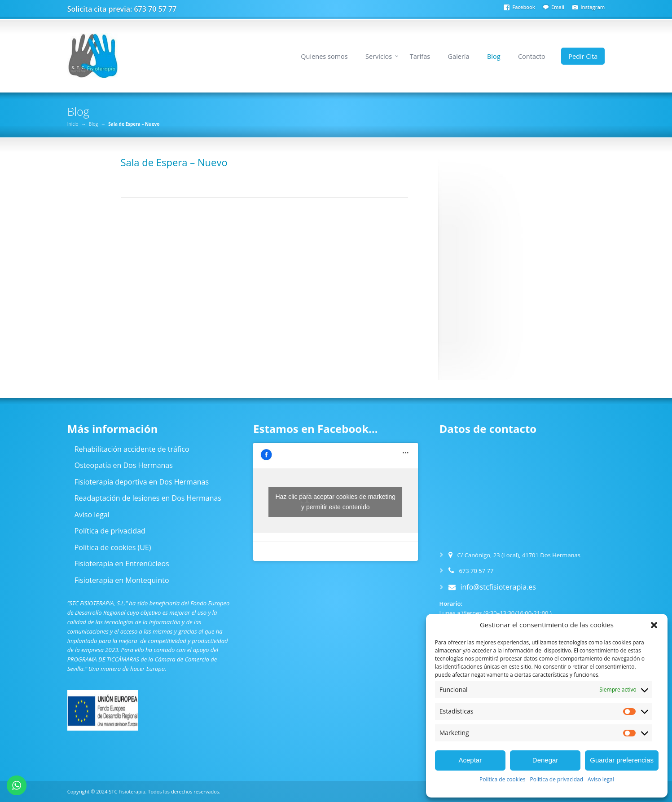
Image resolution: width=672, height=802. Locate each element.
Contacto (532, 56)
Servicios (379, 56)
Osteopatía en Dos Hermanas (124, 465)
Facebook (524, 7)
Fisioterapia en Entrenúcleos (122, 564)
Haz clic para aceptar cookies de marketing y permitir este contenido (335, 502)
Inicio (73, 124)
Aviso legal (601, 779)
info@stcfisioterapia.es (498, 587)
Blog (494, 56)
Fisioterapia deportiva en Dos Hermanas (142, 482)
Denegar (545, 760)
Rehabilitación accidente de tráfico (132, 449)
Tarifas (420, 56)
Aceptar (470, 760)
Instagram (593, 7)
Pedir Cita (583, 56)
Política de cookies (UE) (113, 547)
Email (558, 7)
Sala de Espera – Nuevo (174, 162)
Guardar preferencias (622, 760)
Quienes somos (324, 56)
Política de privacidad (556, 779)
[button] (654, 625)
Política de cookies (503, 779)
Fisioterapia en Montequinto (122, 580)
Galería (459, 56)
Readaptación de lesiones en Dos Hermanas (148, 498)
